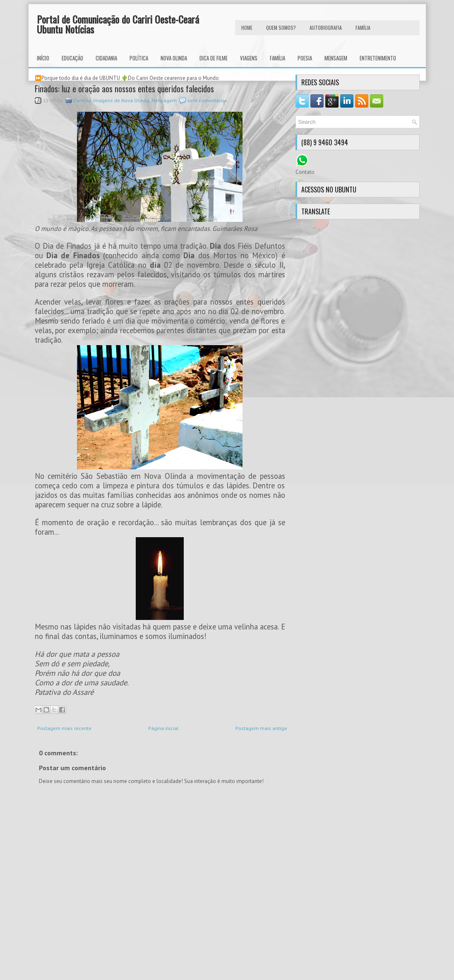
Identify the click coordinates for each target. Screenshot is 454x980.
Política (139, 58)
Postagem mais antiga (261, 728)
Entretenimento (378, 58)
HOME (247, 28)
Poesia (305, 58)
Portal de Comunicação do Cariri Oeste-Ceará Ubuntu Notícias (118, 24)
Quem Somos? (281, 28)
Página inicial (163, 728)
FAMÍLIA (363, 28)
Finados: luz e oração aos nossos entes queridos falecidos (124, 89)
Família (277, 58)
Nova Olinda (174, 58)
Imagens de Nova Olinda (121, 100)
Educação (72, 58)
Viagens (249, 58)
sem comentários (207, 100)
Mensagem (336, 58)
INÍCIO (43, 58)
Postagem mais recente (64, 728)
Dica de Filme (214, 58)
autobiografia (326, 28)
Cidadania (106, 58)
